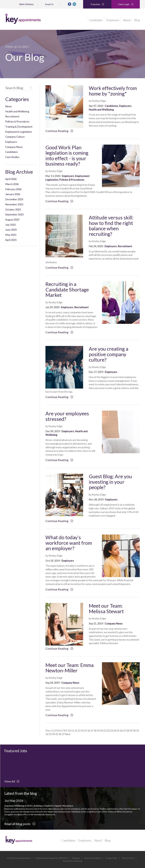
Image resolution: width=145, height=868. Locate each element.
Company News (14, 147)
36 (60, 734)
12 (76, 730)
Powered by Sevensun (72, 861)
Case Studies (12, 157)
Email (49, 4)
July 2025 (10, 225)
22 (108, 730)
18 (95, 730)
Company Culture (15, 137)
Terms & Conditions (93, 858)
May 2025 (11, 235)
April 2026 (11, 179)
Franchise (97, 4)
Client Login (126, 4)
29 (131, 730)
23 (111, 730)
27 (124, 730)
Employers (113, 20)
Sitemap (76, 858)
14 (82, 730)
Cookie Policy (111, 858)
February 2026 (13, 189)
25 (118, 730)
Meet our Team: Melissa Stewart (106, 608)
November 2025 (14, 204)
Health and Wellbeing (17, 111)
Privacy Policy (128, 858)
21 (105, 730)
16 (89, 730)
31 (137, 730)
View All (12, 781)
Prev (48, 730)
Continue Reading (59, 131)
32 (47, 734)
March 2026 (12, 184)
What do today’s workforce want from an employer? (69, 543)
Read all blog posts (20, 824)
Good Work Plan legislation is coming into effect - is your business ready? (67, 156)
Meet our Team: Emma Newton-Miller (70, 668)
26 (121, 730)
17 (92, 730)
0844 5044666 (26, 4)
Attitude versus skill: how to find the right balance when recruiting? (111, 226)
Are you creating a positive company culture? (109, 354)
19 (98, 730)
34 (53, 734)
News (8, 106)
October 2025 (13, 209)
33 (50, 734)
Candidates (96, 20)
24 (115, 730)
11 (72, 730)
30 (134, 730)
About (127, 20)
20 (102, 730)
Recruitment (12, 116)
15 (85, 730)
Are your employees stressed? (67, 416)
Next (68, 734)
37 (63, 734)
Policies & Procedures (17, 121)
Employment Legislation (19, 132)
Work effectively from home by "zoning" (113, 91)
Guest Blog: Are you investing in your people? (110, 482)
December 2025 (14, 199)
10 (69, 730)
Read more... (51, 814)
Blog (137, 20)
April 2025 (11, 240)
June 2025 (11, 230)
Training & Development (19, 127)
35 (57, 734)
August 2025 (12, 220)
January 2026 (13, 194)
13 (79, 730)
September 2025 (14, 214)
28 (128, 730)
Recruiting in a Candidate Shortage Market (67, 289)
